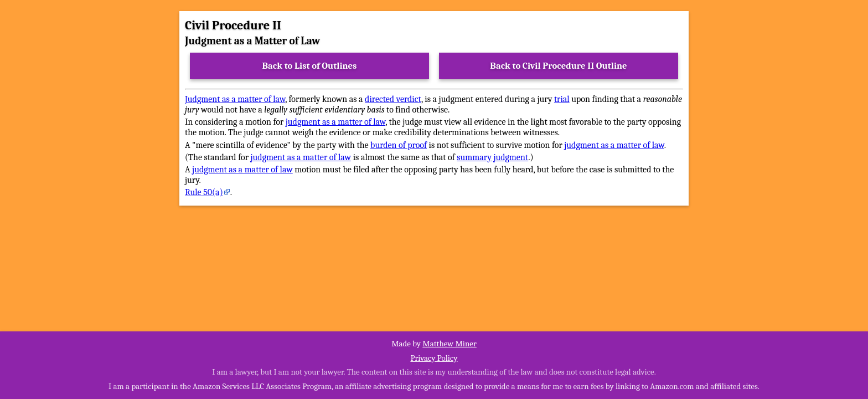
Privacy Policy (434, 358)
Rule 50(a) (204, 192)
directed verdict (393, 99)
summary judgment (492, 157)
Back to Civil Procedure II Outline (558, 66)
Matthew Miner (449, 344)
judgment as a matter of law (335, 122)
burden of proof (399, 145)
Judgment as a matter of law (235, 99)
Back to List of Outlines (310, 66)
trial (562, 99)
